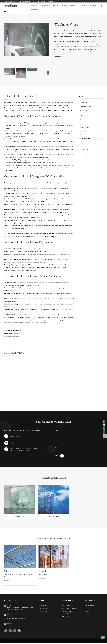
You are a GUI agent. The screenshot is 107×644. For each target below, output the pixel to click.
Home (8, 12)
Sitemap (92, 641)
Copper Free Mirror (68, 613)
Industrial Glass (85, 111)
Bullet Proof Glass (85, 127)
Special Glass (21, 12)
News (83, 6)
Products (35, 6)
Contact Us (92, 6)
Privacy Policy (99, 641)
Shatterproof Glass (85, 142)
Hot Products (68, 602)
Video (88, 610)
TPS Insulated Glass (68, 618)
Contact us (60, 57)
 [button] (48, 73)
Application (45, 6)
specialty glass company (50, 232)
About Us (64, 6)
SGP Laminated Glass (68, 607)
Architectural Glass (86, 107)
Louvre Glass (84, 135)
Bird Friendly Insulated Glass (70, 610)
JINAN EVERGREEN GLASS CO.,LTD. (21, 641)
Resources (74, 6)
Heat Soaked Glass (68, 615)
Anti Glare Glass (84, 149)
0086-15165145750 (11, 1)
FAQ (88, 613)
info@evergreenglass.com (28, 1)
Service (55, 6)
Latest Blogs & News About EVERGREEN (53, 540)
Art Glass (83, 115)
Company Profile (90, 607)
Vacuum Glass (84, 102)
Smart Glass (83, 131)
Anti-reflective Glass (85, 146)
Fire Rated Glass (84, 124)
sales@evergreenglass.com (47, 1)
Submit (59, 454)
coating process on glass (12, 335)
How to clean (12, 332)
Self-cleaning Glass (85, 153)
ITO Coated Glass (31, 12)
